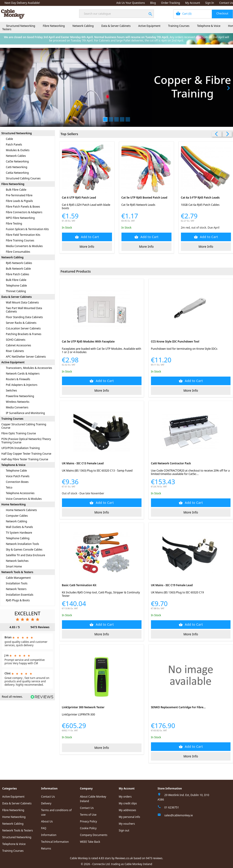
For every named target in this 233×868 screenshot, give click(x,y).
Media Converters (17, 407)
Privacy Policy (89, 821)
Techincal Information (55, 842)
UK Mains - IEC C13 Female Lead (83, 463)
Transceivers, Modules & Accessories (29, 368)
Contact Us (226, 3)
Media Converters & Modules (24, 246)
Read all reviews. (12, 697)
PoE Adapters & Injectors (22, 385)
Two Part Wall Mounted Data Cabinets (24, 310)
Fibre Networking (54, 26)
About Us (47, 821)
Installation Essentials (20, 595)
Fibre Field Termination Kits (23, 235)
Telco (9, 487)
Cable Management (18, 578)
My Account (193, 3)
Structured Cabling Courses (23, 178)
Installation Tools (17, 583)
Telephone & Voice (209, 26)
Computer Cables (17, 516)
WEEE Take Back (90, 842)
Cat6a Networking (17, 173)
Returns (46, 848)
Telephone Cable (16, 286)
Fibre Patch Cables (17, 274)
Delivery (46, 803)
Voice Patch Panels (18, 476)
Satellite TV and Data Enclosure (25, 555)
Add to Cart (89, 237)
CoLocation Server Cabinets (23, 328)
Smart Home (14, 566)
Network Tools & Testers (17, 572)
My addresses (127, 810)
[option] (116, 87)
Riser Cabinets (15, 351)
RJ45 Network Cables (19, 263)
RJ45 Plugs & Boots (18, 600)
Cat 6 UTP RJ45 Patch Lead (79, 198)
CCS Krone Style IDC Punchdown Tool (175, 341)
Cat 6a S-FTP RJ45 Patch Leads (200, 198)
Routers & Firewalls (18, 379)
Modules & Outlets (18, 150)
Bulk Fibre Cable (16, 190)
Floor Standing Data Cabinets (24, 317)
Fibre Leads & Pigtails (19, 201)
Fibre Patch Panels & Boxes (23, 207)
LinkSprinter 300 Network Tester (83, 707)
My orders (125, 797)
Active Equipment (149, 26)
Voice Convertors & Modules (24, 499)
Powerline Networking (20, 396)
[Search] (116, 14)
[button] (17, 87)
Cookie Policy (88, 828)
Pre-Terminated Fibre (19, 195)
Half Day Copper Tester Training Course (26, 454)
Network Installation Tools (22, 544)
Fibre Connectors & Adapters (24, 212)
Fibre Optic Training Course (19, 433)
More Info (87, 247)
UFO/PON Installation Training (21, 448)
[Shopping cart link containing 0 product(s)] (203, 14)
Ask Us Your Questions (131, 3)
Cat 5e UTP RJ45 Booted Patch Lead (144, 198)
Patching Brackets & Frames (24, 334)
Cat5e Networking (17, 161)
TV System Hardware (19, 533)
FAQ (44, 828)
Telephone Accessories (20, 493)
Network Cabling (83, 26)
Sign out (124, 830)
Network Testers (16, 589)
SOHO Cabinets (16, 340)
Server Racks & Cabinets (21, 323)
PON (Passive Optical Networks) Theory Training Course (26, 441)
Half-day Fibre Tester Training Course (25, 459)
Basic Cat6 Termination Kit (79, 585)
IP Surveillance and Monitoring (25, 413)
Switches (11, 390)
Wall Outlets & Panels (19, 527)
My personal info (129, 817)
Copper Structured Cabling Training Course (24, 426)
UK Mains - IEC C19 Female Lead (172, 585)
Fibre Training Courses (20, 240)
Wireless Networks (18, 402)
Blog (153, 3)
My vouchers (127, 824)
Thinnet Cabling (16, 291)
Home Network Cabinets (21, 510)
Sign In (210, 3)
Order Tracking (171, 3)
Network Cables (16, 156)
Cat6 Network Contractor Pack (171, 463)
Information (49, 835)
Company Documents (94, 835)
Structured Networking (21, 26)
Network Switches (17, 561)
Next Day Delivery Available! (22, 3)
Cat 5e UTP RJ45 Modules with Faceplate (88, 341)
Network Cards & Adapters (23, 374)
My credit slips (128, 803)
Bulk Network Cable (18, 269)
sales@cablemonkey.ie (178, 815)
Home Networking (14, 504)
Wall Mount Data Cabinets (22, 302)
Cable (9, 139)
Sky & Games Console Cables (24, 550)
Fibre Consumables (18, 252)
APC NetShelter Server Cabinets (26, 357)
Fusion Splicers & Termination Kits (27, 229)
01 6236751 (172, 807)
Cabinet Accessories (18, 345)
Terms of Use (88, 815)
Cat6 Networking (17, 167)
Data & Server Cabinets (116, 26)
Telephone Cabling (18, 538)
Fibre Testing (14, 223)
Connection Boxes (17, 482)
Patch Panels (14, 145)
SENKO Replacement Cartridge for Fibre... (178, 707)
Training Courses (179, 26)
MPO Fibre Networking (20, 218)
